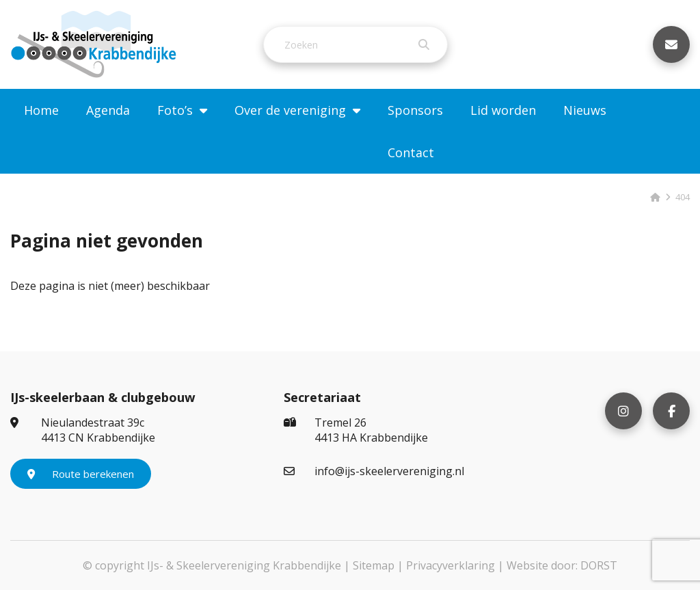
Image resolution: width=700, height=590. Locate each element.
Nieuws (585, 110)
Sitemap (374, 565)
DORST (599, 565)
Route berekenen (81, 474)
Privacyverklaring (450, 565)
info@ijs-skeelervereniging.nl (374, 471)
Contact (411, 152)
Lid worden (503, 110)
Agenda (108, 110)
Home (41, 110)
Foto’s (175, 110)
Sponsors (415, 110)
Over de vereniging (290, 110)
